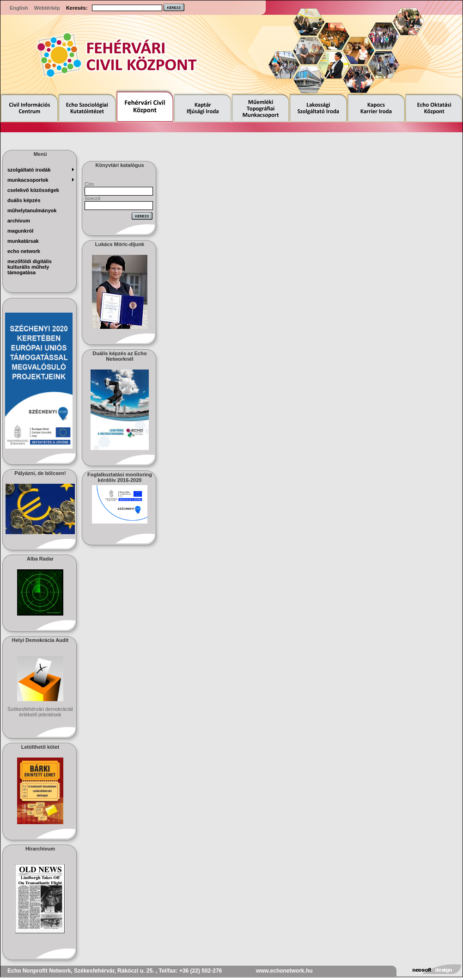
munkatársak (23, 241)
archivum (19, 221)
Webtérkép (47, 8)
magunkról (20, 231)
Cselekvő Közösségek (33, 190)
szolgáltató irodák (29, 170)
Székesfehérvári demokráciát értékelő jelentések (40, 712)
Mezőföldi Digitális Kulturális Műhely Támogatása (30, 267)
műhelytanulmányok (32, 210)
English (19, 8)
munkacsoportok (28, 180)
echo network (24, 251)
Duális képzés (24, 200)
